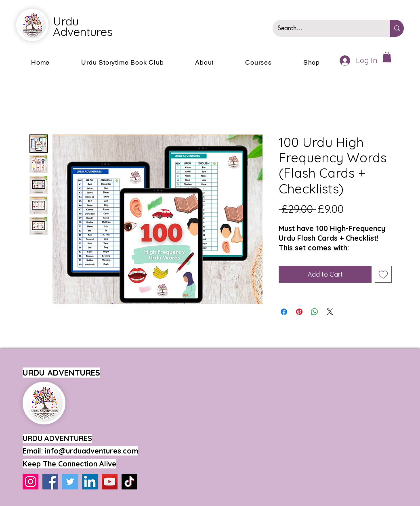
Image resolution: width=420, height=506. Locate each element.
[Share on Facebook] (284, 312)
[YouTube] (110, 482)
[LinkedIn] (90, 482)
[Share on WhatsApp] (315, 312)
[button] (387, 57)
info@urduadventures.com (91, 451)
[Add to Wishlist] (383, 274)
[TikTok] (129, 482)
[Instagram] (30, 482)
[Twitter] (70, 482)
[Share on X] (330, 312)
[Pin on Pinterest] (299, 312)
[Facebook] (50, 482)
